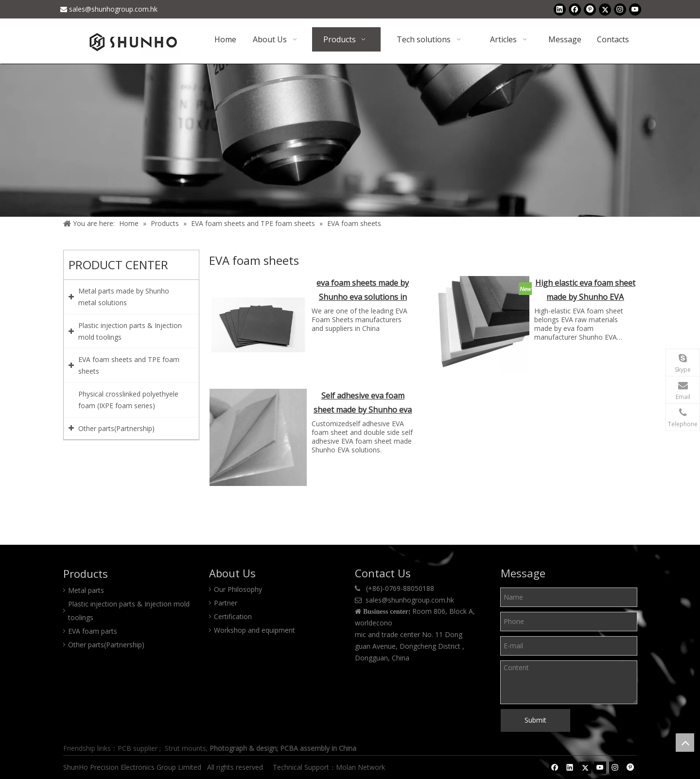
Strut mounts (185, 748)
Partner (226, 603)
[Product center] (350, 140)
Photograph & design (243, 748)
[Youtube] (635, 9)
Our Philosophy (238, 589)
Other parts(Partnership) (106, 645)
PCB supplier (138, 748)
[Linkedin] (560, 9)
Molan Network (361, 767)
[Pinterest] (590, 9)
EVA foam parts (93, 631)
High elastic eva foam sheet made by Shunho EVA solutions (585, 291)
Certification (233, 616)
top (685, 743)
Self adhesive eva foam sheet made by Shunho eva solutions (363, 404)
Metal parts (86, 590)
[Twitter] (605, 9)
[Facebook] (575, 9)
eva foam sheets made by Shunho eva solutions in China (363, 291)
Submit (535, 720)
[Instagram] (620, 9)
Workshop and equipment (254, 630)
